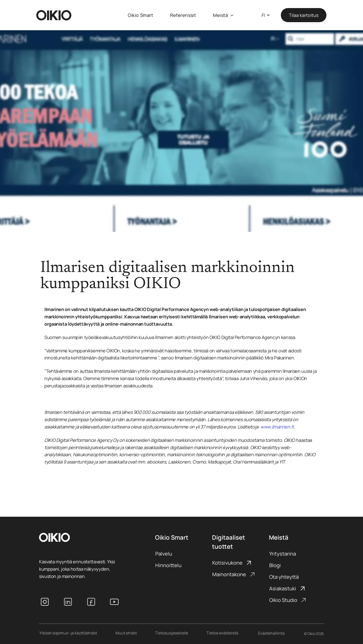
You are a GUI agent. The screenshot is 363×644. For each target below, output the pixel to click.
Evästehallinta (271, 633)
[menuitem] (140, 15)
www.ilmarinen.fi (277, 427)
